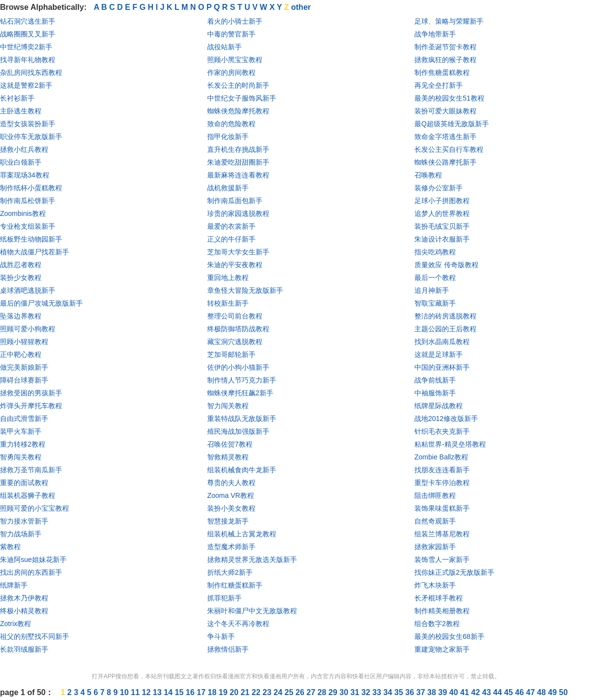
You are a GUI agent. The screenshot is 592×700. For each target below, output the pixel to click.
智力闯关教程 (228, 406)
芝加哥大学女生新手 (238, 252)
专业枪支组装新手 (28, 226)
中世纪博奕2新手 (26, 47)
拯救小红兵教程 (24, 149)
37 (422, 692)
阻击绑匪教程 (435, 495)
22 (257, 692)
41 (466, 692)
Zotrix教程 (16, 624)
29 (334, 692)
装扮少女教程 (21, 278)
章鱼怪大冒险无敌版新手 (245, 290)
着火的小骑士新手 (235, 21)
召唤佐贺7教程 (230, 444)
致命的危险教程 (231, 124)
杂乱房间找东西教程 (31, 72)
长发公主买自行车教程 (449, 149)
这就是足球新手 (439, 354)
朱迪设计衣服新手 (442, 239)
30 (345, 692)
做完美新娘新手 (24, 367)
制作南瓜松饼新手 (28, 201)
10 (125, 692)
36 (411, 692)
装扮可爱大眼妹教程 (445, 111)
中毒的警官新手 (231, 34)
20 (235, 692)
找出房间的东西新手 (31, 572)
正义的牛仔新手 (231, 239)
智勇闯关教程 (21, 457)
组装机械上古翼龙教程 (242, 534)
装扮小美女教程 (231, 508)
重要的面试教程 (24, 483)
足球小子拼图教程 (442, 201)
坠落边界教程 (21, 316)
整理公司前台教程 (235, 316)
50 (563, 692)
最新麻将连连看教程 (238, 175)
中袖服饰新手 (435, 393)
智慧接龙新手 (228, 521)
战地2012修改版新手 (446, 419)
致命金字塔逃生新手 (445, 137)
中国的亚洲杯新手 (442, 367)
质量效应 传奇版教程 (446, 265)
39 (444, 692)
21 (246, 692)
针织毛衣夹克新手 (442, 431)
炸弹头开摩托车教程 (31, 406)
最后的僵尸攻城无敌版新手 (41, 303)
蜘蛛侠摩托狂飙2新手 (240, 393)
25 (290, 692)
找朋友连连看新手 (442, 470)
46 (520, 692)
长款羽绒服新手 (24, 649)
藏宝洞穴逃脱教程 (235, 342)
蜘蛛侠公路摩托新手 (445, 162)
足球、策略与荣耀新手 (449, 21)
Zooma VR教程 (231, 495)
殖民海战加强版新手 (238, 431)
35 (400, 692)
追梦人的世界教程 (442, 213)
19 (224, 692)
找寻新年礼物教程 (28, 60)
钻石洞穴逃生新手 (28, 21)
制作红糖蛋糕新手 (235, 585)
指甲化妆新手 (228, 137)
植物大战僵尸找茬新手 (35, 252)
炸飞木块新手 (435, 585)
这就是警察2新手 (26, 85)
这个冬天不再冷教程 (238, 624)
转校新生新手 (228, 303)
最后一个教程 (435, 278)
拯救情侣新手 (228, 649)
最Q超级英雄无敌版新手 (452, 124)
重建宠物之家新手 (442, 649)
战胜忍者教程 (21, 265)
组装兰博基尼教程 (442, 534)
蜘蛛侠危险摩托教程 (238, 111)
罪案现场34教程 (25, 175)
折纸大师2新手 (230, 572)
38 (433, 692)
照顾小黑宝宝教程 (235, 60)
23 (268, 692)
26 (301, 692)
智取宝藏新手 (435, 303)
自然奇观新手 (435, 521)
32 (367, 692)
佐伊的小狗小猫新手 (238, 367)
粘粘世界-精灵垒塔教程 (450, 444)
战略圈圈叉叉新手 (28, 34)
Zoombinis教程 (23, 213)
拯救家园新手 (435, 547)
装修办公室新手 (439, 188)
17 (202, 692)
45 (510, 692)
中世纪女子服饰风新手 (242, 98)
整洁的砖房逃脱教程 (445, 316)
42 (477, 692)
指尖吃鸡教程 (435, 252)
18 (213, 692)
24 (279, 692)
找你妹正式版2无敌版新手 (454, 572)
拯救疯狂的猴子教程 (445, 60)
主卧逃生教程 (21, 111)
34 (389, 692)
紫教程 (10, 547)
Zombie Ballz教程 (441, 457)
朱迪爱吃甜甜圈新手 (238, 162)
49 (554, 692)
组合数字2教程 (437, 624)
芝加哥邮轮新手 (231, 354)
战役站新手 (224, 47)
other (301, 7)
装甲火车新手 (21, 431)
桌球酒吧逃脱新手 (28, 290)
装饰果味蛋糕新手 (442, 508)
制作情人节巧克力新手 (242, 380)
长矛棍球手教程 (439, 598)
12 (148, 692)
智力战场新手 (21, 534)
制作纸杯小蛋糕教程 (31, 188)
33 (378, 692)
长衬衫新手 (17, 98)
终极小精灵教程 (24, 611)
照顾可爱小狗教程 (28, 329)
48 (543, 692)
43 (487, 692)
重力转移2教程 (23, 444)
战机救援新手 (228, 188)
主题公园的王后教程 (445, 329)
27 (312, 692)
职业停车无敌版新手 (31, 137)
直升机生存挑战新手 (238, 149)
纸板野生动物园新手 (31, 239)
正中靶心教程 (21, 354)
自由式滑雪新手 (24, 419)
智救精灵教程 (228, 457)
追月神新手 (432, 290)
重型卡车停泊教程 (442, 483)
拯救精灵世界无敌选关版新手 (252, 560)
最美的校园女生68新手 (449, 636)
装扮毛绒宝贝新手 (442, 226)
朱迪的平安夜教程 (235, 265)
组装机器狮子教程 (28, 495)
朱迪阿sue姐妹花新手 (33, 560)
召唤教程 (428, 175)
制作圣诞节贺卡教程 (445, 47)
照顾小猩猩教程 (24, 342)
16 (191, 692)
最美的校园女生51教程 (449, 98)
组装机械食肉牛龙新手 (242, 470)
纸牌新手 (14, 585)
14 (169, 692)
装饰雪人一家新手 (442, 560)
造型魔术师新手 (231, 547)
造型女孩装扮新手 (28, 124)
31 (356, 692)
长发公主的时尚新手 (238, 85)
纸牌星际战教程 (439, 406)
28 (323, 692)
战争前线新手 (435, 380)
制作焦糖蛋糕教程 (442, 72)
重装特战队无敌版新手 (242, 419)
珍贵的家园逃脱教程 (238, 213)
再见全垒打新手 (439, 85)
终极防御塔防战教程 (238, 329)
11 (136, 692)
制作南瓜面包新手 (235, 201)
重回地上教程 (228, 278)
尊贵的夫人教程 (231, 483)
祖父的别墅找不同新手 (35, 636)
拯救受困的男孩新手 (31, 393)
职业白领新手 (21, 162)
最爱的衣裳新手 (231, 226)
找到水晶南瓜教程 (442, 342)
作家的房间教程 (231, 72)
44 (499, 692)
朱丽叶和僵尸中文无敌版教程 (252, 611)
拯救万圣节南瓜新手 (31, 470)
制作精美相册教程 (442, 611)
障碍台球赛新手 (24, 380)
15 (180, 692)
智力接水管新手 (24, 521)
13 (158, 692)
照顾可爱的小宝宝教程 (35, 508)
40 (455, 692)
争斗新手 (221, 636)
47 (531, 692)
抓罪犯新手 (224, 598)
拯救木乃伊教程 (24, 598)
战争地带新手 (435, 34)
